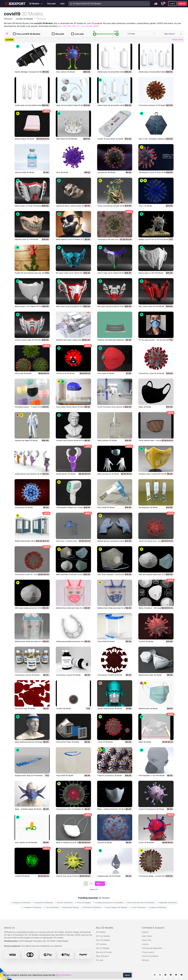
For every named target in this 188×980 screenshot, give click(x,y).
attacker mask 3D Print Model (27, 239)
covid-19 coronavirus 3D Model (151, 809)
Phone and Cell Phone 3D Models (140, 903)
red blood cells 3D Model (25, 709)
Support (145, 932)
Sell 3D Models (103, 948)
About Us (9, 928)
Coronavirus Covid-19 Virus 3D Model (154, 172)
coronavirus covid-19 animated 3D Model (73, 809)
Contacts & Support (153, 928)
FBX (69, 26)
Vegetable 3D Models (167, 903)
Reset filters (178, 40)
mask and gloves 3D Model (108, 474)
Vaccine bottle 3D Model (25, 172)
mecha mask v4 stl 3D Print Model (28, 206)
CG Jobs (100, 960)
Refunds (145, 960)
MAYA (96, 26)
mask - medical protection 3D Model (112, 809)
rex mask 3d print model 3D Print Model (113, 306)
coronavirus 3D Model (24, 507)
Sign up (182, 4)
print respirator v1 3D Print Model (152, 776)
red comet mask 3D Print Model (151, 306)
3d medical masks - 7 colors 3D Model (30, 407)
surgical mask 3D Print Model (109, 876)
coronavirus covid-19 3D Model (151, 373)
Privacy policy (148, 952)
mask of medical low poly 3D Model (70, 842)
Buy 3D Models (105, 928)
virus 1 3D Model (145, 206)
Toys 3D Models (51, 907)
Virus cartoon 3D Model (66, 72)
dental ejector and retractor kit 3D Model (31, 474)
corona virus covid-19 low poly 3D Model (73, 876)
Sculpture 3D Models (21, 903)
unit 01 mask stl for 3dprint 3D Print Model (114, 273)
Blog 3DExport (102, 956)
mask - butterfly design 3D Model (28, 809)
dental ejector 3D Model (66, 474)
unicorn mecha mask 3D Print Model (29, 340)
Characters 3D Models (43, 903)
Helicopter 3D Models (91, 907)
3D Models (101, 932)
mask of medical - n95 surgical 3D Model (155, 608)
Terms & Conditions (150, 956)
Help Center (147, 936)
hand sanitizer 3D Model (107, 440)
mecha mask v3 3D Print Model (151, 273)
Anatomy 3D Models (157, 907)
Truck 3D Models (137, 907)
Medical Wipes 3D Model (25, 139)
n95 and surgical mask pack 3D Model (154, 574)
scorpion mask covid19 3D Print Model (154, 474)
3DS (74, 26)
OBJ (64, 26)
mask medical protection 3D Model (29, 742)
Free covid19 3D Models (27, 34)
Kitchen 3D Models (64, 903)
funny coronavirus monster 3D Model (112, 206)
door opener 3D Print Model (26, 842)
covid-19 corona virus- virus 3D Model (154, 541)
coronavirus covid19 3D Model (110, 675)
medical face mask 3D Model (150, 675)
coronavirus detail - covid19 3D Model (154, 876)
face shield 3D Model (106, 507)
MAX (59, 26)
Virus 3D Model (62, 172)
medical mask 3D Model (148, 709)
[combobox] (140, 34)
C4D (83, 26)
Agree (127, 975)
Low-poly (77, 34)
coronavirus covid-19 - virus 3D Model (30, 574)
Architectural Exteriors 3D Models (108, 903)
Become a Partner (104, 952)
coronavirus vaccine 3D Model (27, 675)
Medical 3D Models (70, 907)
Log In (172, 4)
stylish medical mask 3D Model (110, 709)
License (145, 944)
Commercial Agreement (152, 948)
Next (100, 884)
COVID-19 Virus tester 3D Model (110, 139)
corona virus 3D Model (65, 373)
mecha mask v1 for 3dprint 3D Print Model (31, 306)
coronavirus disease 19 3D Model (152, 105)
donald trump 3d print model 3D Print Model (73, 440)
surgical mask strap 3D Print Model (29, 776)
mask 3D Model (145, 407)
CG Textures (101, 944)
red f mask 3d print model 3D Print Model (72, 306)
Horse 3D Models (83, 903)
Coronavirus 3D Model (106, 172)
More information (64, 975)
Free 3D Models (103, 940)
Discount (58, 34)
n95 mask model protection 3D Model (30, 608)
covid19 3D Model (146, 641)
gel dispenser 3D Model (148, 507)
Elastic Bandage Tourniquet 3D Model (30, 72)
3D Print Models (103, 936)
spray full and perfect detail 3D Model (71, 105)
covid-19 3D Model (105, 742)
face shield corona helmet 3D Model (71, 407)
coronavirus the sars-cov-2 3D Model (113, 239)
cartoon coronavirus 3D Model (110, 776)
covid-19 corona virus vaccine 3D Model (114, 407)
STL (78, 26)
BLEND (89, 26)
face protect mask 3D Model (68, 742)
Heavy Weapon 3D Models (115, 907)
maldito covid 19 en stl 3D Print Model (154, 239)
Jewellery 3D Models (31, 907)
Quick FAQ (146, 940)
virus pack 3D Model (23, 373)
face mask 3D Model (106, 373)
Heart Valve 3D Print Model (67, 139)
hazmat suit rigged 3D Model (26, 440)
